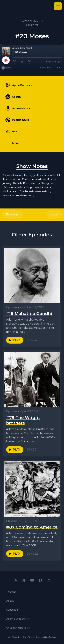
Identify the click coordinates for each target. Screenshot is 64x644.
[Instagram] (48, 580)
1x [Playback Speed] (22, 62)
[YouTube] (32, 580)
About (10, 601)
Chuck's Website (18, 628)
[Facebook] (40, 580)
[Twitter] (24, 580)
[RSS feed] (16, 580)
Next (54, 215)
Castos (52, 637)
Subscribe (45, 67)
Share (58, 67)
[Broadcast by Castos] (6, 68)
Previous (12, 215)
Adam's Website (18, 619)
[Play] (6, 60)
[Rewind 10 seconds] (15, 62)
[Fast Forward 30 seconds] (30, 62)
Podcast (11, 592)
